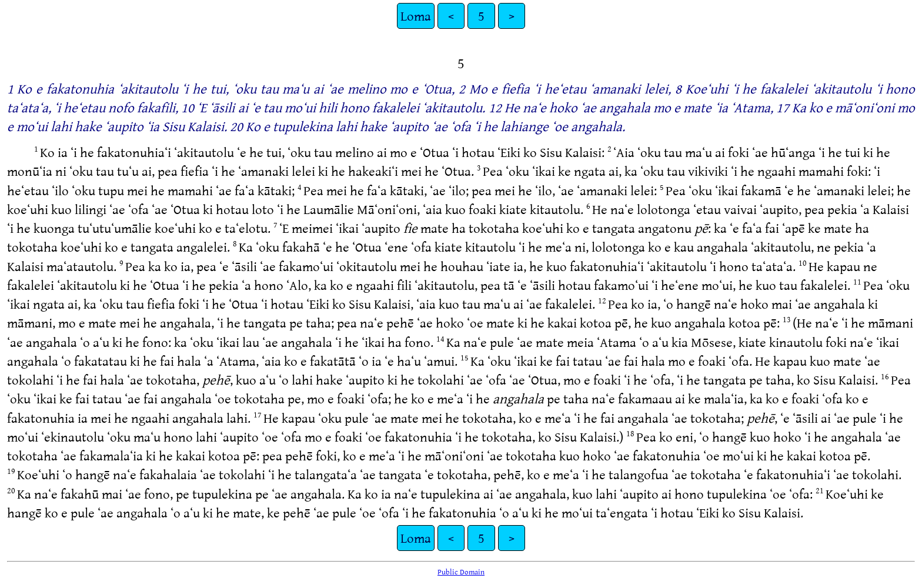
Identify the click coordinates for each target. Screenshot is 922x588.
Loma (416, 16)
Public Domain (461, 572)
